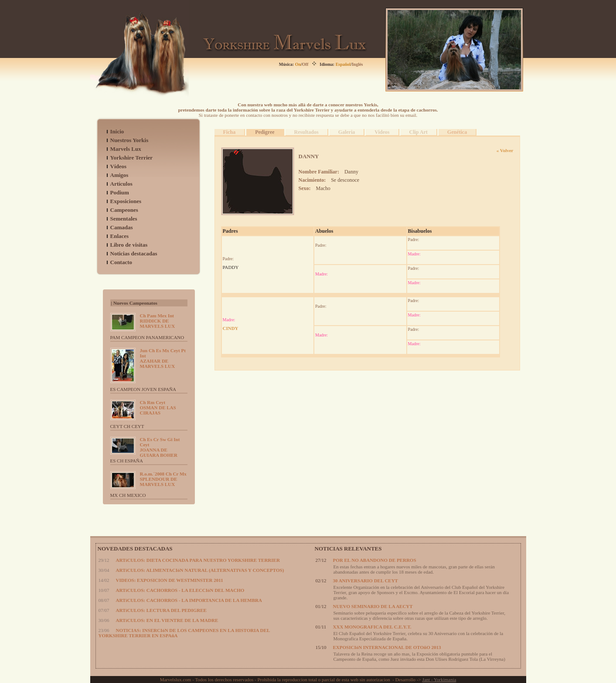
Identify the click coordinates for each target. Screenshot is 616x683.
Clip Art (419, 132)
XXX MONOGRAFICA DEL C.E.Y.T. (372, 627)
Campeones (124, 210)
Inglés (357, 64)
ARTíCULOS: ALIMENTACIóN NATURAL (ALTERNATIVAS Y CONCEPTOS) (200, 570)
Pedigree (265, 132)
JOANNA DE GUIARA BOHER (160, 447)
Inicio (117, 131)
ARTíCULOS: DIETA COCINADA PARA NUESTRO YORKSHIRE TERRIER (198, 560)
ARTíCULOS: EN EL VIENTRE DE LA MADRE (167, 620)
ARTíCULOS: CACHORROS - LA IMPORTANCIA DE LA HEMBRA (189, 600)
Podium (120, 192)
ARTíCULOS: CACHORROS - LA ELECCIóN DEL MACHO (180, 590)
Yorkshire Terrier (132, 158)
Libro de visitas (129, 245)
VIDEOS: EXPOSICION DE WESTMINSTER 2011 (170, 580)
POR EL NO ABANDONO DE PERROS (375, 560)
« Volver (505, 150)
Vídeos (119, 166)
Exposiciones (126, 201)
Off (305, 64)
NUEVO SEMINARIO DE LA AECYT (373, 606)
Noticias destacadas (134, 253)
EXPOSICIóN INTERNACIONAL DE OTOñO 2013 (387, 647)
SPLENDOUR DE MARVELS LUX (163, 479)
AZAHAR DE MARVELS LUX (163, 358)
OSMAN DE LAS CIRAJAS (158, 408)
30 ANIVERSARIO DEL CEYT (366, 581)
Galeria (347, 132)
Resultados (306, 132)
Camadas (122, 227)
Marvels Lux (126, 149)
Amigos (119, 175)
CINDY (231, 328)
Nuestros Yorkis (129, 140)
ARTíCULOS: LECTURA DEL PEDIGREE (161, 610)
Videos (382, 132)
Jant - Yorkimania (439, 680)
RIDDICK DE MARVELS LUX (158, 321)
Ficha (230, 132)
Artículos (121, 184)
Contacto (121, 262)
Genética (457, 132)
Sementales (124, 219)
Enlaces (120, 236)
